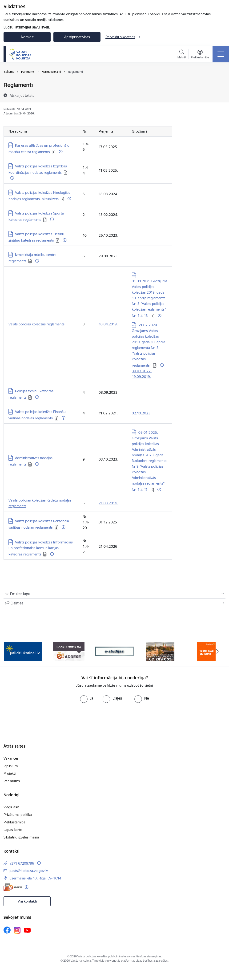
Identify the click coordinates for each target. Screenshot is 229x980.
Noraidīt (27, 37)
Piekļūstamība (14, 822)
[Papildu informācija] (61, 152)
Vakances (11, 758)
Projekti (10, 773)
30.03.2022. (142, 371)
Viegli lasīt (11, 807)
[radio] (87, 698)
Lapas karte (13, 830)
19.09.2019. (141, 377)
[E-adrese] (13, 887)
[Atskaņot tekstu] (22, 95)
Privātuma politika (18, 815)
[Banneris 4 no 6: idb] (160, 651)
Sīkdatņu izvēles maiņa (21, 837)
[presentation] (115, 721)
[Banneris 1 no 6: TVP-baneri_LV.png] (23, 651)
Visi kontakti (27, 901)
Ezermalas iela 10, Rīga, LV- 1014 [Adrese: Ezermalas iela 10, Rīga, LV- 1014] (35, 878)
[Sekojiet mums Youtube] (27, 930)
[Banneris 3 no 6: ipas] (114, 651)
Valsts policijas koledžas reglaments (36, 324)
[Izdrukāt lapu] (114, 594)
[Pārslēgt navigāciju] (221, 54)
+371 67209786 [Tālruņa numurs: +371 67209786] (22, 863)
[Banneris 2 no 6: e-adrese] (69, 651)
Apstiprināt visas (77, 37)
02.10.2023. (142, 413)
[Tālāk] (218, 651)
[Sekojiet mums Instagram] (17, 930)
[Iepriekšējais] (11, 651)
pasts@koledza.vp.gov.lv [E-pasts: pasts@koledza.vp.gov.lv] (29, 871)
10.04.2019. (108, 324)
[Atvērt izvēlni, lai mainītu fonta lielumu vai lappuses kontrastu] (200, 55)
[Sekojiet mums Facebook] (7, 930)
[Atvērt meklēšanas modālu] (182, 55)
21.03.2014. (108, 503)
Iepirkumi (11, 766)
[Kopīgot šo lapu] (114, 603)
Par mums (12, 781)
